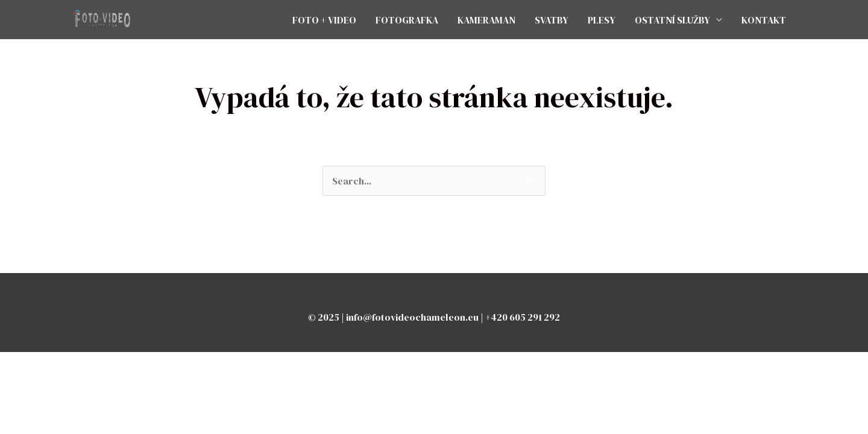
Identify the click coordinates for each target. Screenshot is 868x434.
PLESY (602, 20)
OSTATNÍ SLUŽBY (672, 20)
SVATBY (552, 20)
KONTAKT (764, 20)
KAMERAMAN (486, 20)
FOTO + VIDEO (324, 20)
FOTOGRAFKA (407, 20)
